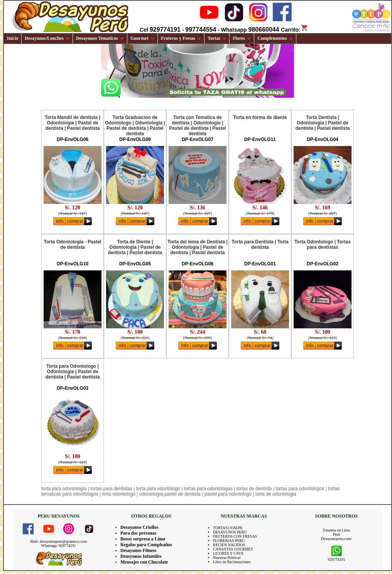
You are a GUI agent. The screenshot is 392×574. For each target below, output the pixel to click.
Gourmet (142, 38)
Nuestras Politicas (227, 558)
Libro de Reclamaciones (232, 562)
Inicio (13, 38)
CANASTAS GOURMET (233, 549)
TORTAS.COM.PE (228, 528)
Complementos (275, 38)
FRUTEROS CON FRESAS (235, 536)
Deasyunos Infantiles (141, 556)
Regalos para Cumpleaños (146, 545)
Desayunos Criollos (139, 527)
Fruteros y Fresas (181, 38)
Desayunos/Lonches (47, 38)
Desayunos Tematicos (100, 38)
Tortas (217, 38)
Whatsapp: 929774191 (59, 546)
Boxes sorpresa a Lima (143, 539)
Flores (242, 38)
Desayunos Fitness (139, 550)
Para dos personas (138, 533)
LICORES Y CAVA (228, 553)
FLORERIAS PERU (229, 541)
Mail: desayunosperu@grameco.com (59, 541)
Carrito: (295, 30)
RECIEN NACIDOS (229, 545)
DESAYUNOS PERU (230, 532)
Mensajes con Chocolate (144, 562)
